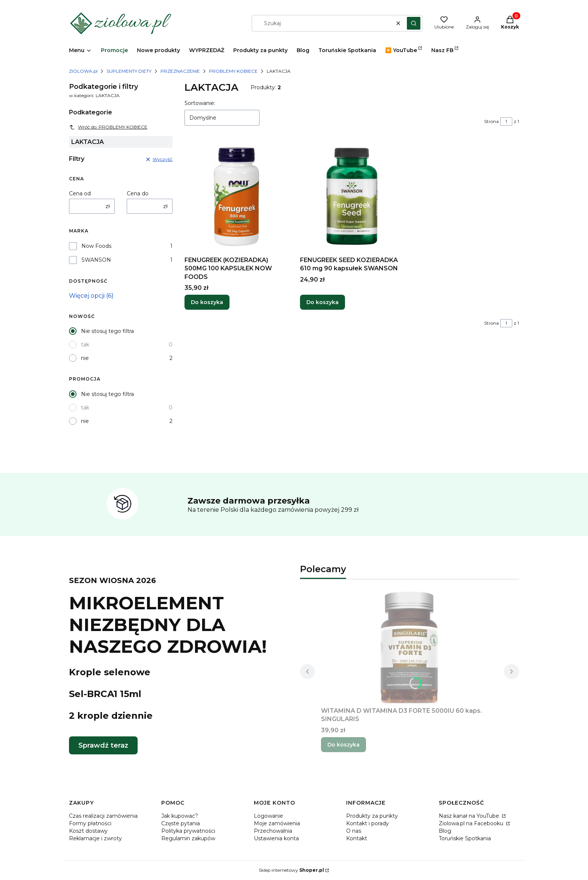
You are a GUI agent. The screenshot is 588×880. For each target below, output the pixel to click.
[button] (414, 23)
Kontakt (357, 838)
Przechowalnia (273, 831)
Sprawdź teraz (103, 745)
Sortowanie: (200, 103)
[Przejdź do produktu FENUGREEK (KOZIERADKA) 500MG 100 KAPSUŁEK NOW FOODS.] (236, 197)
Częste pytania (181, 823)
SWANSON (96, 260)
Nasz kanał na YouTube (470, 816)
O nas (354, 831)
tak (85, 345)
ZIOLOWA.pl (83, 71)
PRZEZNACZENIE (180, 71)
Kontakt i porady (367, 823)
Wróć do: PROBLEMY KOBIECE (108, 127)
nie (85, 358)
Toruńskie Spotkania (465, 838)
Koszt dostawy (88, 831)
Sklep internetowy (291, 870)
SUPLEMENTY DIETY (129, 71)
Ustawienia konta (276, 838)
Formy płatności (90, 823)
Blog (445, 831)
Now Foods (96, 246)
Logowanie (268, 816)
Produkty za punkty (372, 816)
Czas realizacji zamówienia (103, 816)
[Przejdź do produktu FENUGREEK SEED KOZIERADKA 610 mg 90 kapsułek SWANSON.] (352, 197)
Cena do (138, 193)
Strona (491, 121)
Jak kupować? (180, 816)
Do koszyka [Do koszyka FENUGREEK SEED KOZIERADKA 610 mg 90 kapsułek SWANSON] (322, 303)
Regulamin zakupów (188, 838)
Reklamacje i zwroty (95, 838)
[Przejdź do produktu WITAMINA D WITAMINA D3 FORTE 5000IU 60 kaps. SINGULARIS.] (409, 648)
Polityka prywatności (188, 831)
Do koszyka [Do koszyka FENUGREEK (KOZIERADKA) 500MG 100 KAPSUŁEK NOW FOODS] (207, 303)
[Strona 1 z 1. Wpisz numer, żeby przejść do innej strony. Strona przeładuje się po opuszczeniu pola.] (506, 121)
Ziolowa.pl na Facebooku (472, 823)
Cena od (80, 193)
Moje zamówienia (277, 823)
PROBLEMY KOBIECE (233, 71)
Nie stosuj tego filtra (107, 331)
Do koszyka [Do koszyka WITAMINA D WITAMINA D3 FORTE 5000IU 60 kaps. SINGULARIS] (343, 745)
